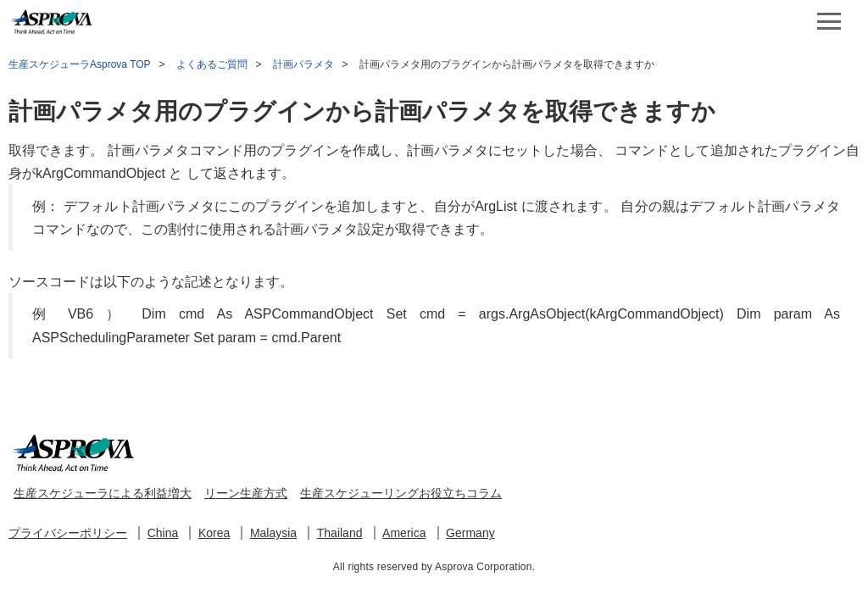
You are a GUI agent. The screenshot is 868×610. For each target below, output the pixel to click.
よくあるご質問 (212, 64)
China (163, 533)
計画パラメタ (303, 64)
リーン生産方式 (246, 493)
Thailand (340, 533)
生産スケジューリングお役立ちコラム (401, 493)
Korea (214, 533)
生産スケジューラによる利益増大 (103, 493)
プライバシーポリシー (68, 533)
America (404, 533)
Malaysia (273, 533)
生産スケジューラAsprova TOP (80, 64)
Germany (470, 533)
